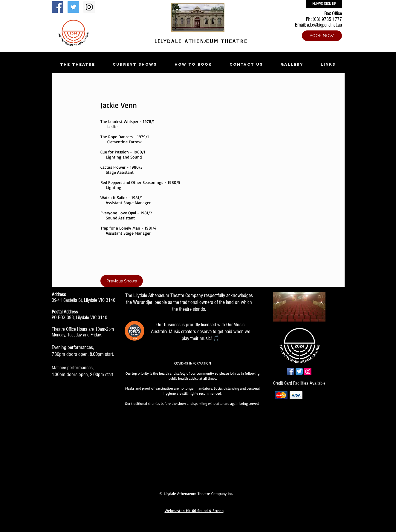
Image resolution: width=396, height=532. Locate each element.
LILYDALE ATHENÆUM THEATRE (200, 42)
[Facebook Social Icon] (58, 7)
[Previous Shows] (122, 281)
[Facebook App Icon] (290, 371)
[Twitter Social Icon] (73, 7)
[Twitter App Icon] (299, 371)
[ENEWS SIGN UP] (324, 4)
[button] (78, 64)
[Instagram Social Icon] (89, 7)
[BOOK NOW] (322, 36)
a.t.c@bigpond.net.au (324, 25)
